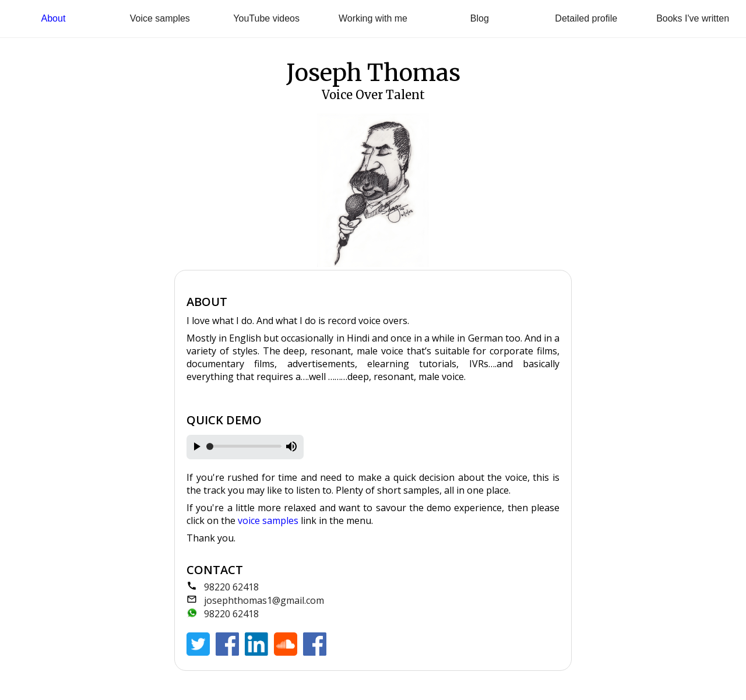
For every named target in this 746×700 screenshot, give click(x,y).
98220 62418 (231, 587)
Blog (480, 18)
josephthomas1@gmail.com (264, 600)
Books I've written (693, 18)
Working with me (373, 18)
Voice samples (160, 18)
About (54, 18)
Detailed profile (586, 18)
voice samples (268, 520)
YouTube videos (266, 18)
